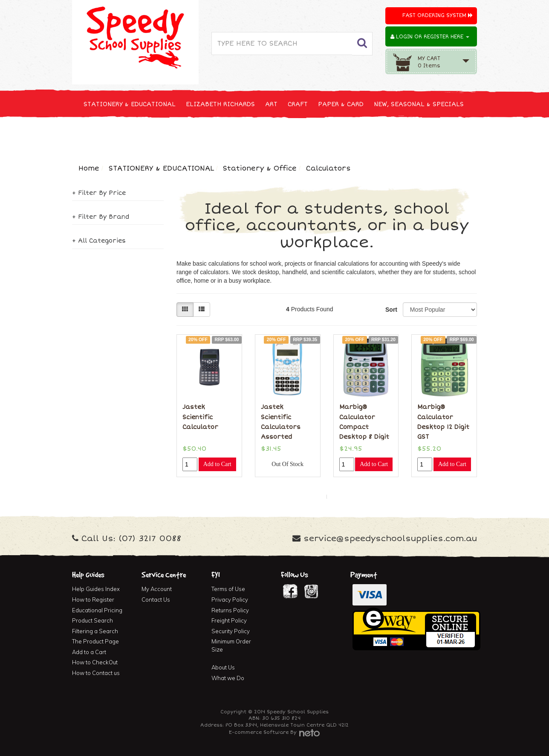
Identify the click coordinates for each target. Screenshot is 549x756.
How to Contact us (96, 673)
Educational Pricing (97, 610)
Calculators (328, 168)
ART (271, 104)
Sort (391, 310)
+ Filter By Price (99, 193)
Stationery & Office (260, 168)
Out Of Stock (288, 464)
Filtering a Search (95, 631)
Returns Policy (230, 610)
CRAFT (298, 104)
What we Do (228, 678)
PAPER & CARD (341, 104)
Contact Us (156, 600)
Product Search (92, 620)
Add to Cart (217, 464)
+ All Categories (99, 241)
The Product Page (95, 641)
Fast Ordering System (438, 16)
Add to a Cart (89, 652)
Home (89, 168)
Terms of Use (228, 589)
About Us (223, 667)
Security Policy (231, 631)
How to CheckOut (95, 662)
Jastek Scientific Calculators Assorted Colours (281, 427)
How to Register (93, 600)
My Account (157, 589)
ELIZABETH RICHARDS (220, 104)
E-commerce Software (259, 732)
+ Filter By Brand (101, 217)
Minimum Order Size (231, 645)
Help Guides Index (96, 589)
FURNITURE (341, 136)
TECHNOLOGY (104, 136)
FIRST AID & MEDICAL (280, 136)
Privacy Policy (230, 600)
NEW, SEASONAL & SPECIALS (419, 104)
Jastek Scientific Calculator (200, 417)
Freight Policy (229, 620)
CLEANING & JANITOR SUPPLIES (185, 136)
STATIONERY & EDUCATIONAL (130, 104)
